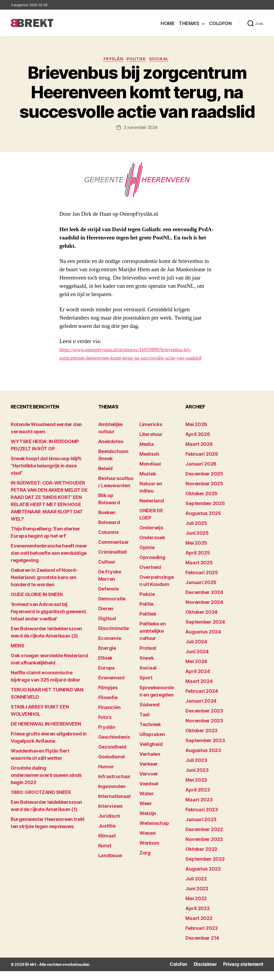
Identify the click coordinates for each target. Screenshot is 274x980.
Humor (106, 776)
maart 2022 (199, 928)
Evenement (111, 687)
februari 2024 (202, 700)
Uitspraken (152, 744)
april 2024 (198, 681)
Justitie (107, 835)
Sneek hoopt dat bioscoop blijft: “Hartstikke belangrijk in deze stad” (46, 475)
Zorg (145, 862)
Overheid (150, 576)
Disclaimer (213, 973)
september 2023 (205, 750)
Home (168, 23)
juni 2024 (197, 661)
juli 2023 (196, 770)
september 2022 (205, 868)
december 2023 (204, 720)
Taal (144, 724)
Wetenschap (154, 833)
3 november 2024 (141, 128)
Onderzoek (152, 547)
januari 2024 (201, 710)
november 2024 (204, 611)
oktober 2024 (201, 621)
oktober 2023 (201, 740)
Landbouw (110, 865)
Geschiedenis (114, 746)
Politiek (137, 60)
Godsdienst (112, 766)
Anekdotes (111, 451)
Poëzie (147, 603)
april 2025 (198, 562)
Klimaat (107, 845)
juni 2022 (197, 898)
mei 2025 (196, 552)
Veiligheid (151, 753)
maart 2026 (199, 453)
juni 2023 (197, 779)
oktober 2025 (201, 503)
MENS (17, 655)
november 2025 (204, 493)
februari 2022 (202, 937)
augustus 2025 (203, 523)
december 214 (202, 947)
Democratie (112, 608)
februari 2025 (202, 582)
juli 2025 (196, 532)
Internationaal (114, 806)
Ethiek (105, 667)
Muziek (148, 483)
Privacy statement (246, 973)
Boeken (107, 522)
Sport (146, 687)
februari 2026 (202, 463)
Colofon (220, 23)
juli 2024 (196, 651)
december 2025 (204, 483)
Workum (149, 852)
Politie (146, 613)
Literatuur (151, 444)
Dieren (106, 618)
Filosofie (108, 707)
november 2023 (204, 730)
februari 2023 (202, 819)
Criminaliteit (113, 561)
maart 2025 (199, 572)
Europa (106, 677)
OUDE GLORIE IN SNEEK (37, 604)
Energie (107, 657)
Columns (109, 542)
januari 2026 (201, 473)
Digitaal (107, 628)
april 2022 (197, 918)
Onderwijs (151, 537)
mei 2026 (196, 434)
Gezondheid (112, 756)
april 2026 (198, 444)
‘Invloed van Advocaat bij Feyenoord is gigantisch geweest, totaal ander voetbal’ (49, 621)
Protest (148, 657)
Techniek (150, 734)
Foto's (105, 727)
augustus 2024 (203, 641)
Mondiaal (150, 473)
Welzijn (148, 823)
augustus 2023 (203, 760)
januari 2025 (201, 592)
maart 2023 (199, 809)
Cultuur (107, 571)
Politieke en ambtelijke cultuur (153, 640)
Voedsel (149, 793)
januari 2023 (201, 829)
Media (147, 453)
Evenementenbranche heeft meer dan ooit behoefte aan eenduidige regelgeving (49, 562)
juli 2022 (196, 888)
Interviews (110, 815)
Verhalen (150, 763)
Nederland (152, 510)
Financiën (109, 717)
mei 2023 (196, 789)
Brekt (30, 973)
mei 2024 (196, 671)
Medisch (149, 463)
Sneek (147, 667)
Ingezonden (112, 796)
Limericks (151, 434)
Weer (146, 813)
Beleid (105, 478)
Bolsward (109, 532)
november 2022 (204, 849)
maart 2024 (199, 690)
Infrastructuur (115, 786)
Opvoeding (152, 567)
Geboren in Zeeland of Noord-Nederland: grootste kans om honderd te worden (44, 587)
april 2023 (198, 799)
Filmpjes (108, 697)
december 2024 (204, 602)
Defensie (109, 598)
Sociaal (162, 60)
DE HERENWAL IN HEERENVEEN (46, 733)
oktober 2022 (201, 858)
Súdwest (150, 714)
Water (147, 803)
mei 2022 (196, 908)
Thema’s (189, 23)
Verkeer (149, 773)
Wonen (148, 842)
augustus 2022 (203, 878)
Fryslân (112, 60)
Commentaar (114, 551)
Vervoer (149, 783)
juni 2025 (197, 542)
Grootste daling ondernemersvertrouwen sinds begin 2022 (46, 784)
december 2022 (204, 839)
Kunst (105, 855)
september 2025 (205, 513)
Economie (110, 648)
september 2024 (205, 631)
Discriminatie (114, 638)
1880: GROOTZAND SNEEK (41, 802)
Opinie (147, 557)
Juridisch (109, 825)
